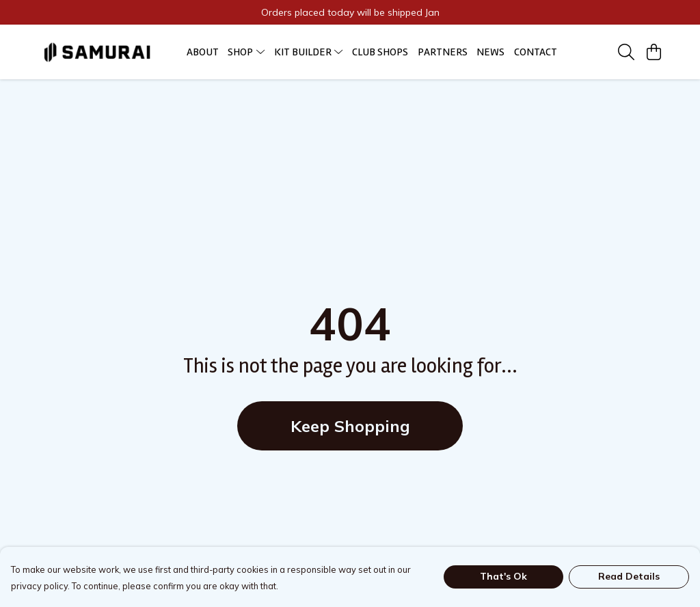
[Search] (626, 52)
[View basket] (654, 52)
